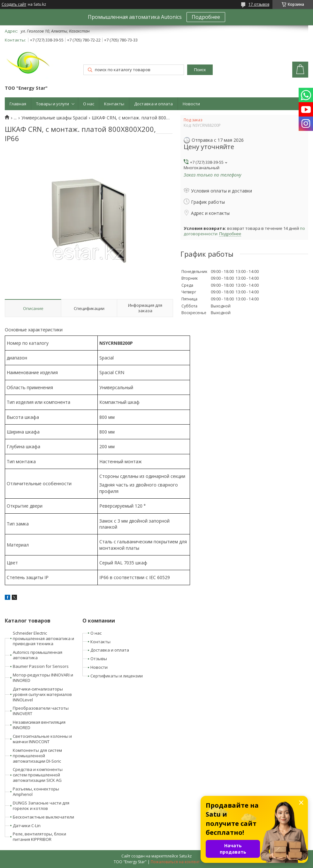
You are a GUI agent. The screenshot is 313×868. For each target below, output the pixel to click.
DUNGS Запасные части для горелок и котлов (41, 806)
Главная (18, 104)
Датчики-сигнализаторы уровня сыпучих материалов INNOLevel (42, 694)
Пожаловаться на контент (175, 862)
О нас (89, 104)
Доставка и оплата (153, 104)
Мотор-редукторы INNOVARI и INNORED (43, 678)
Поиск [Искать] (200, 70)
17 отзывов (259, 4)
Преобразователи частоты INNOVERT (41, 711)
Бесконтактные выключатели (43, 817)
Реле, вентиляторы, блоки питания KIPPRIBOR (39, 837)
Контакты (114, 104)
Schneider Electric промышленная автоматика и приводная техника (43, 638)
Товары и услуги (53, 104)
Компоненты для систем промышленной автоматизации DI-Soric (37, 756)
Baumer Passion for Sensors (41, 666)
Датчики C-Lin (27, 826)
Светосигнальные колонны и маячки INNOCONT (42, 739)
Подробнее (206, 17)
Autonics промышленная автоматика (38, 655)
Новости (191, 104)
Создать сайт (14, 4)
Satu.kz (185, 856)
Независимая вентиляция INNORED (39, 725)
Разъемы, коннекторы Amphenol (36, 792)
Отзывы (99, 659)
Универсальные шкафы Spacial (54, 118)
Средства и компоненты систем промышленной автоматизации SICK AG (38, 775)
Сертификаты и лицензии (117, 676)
